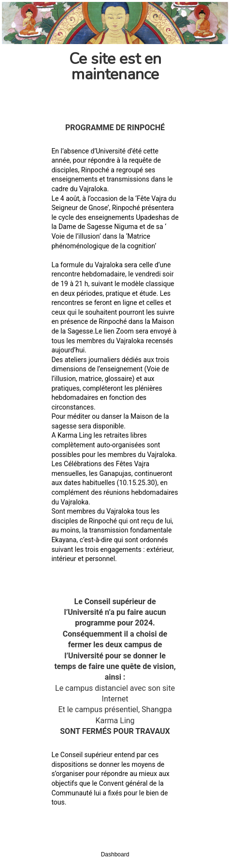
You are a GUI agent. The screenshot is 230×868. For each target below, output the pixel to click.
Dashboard (115, 854)
